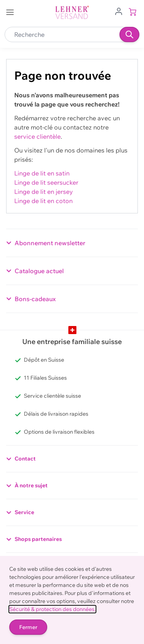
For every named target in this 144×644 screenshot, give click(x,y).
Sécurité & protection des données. (52, 609)
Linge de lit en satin (42, 173)
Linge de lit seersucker (46, 182)
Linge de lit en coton (43, 201)
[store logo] (72, 12)
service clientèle (37, 136)
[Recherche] (129, 34)
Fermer (28, 627)
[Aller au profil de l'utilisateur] (119, 11)
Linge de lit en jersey (44, 192)
